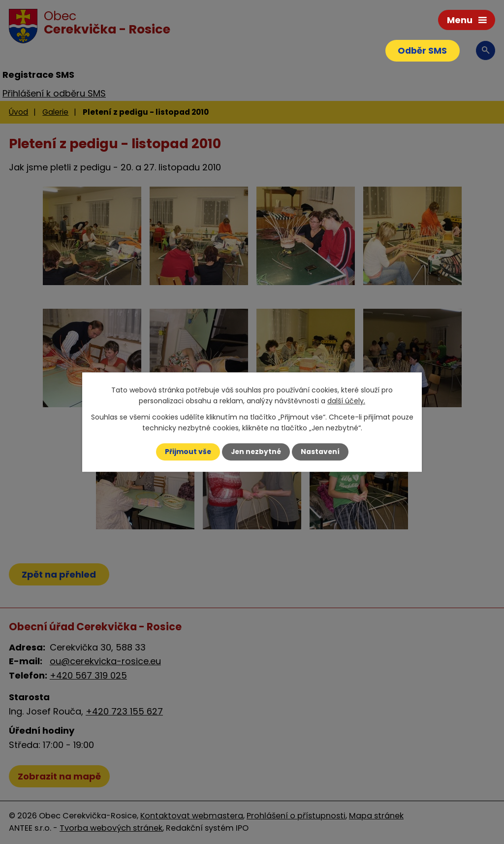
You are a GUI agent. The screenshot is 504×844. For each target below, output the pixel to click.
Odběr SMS (421, 51)
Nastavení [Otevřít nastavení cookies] (321, 452)
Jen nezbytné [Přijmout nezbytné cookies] (256, 452)
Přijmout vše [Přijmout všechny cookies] (187, 452)
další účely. (346, 401)
